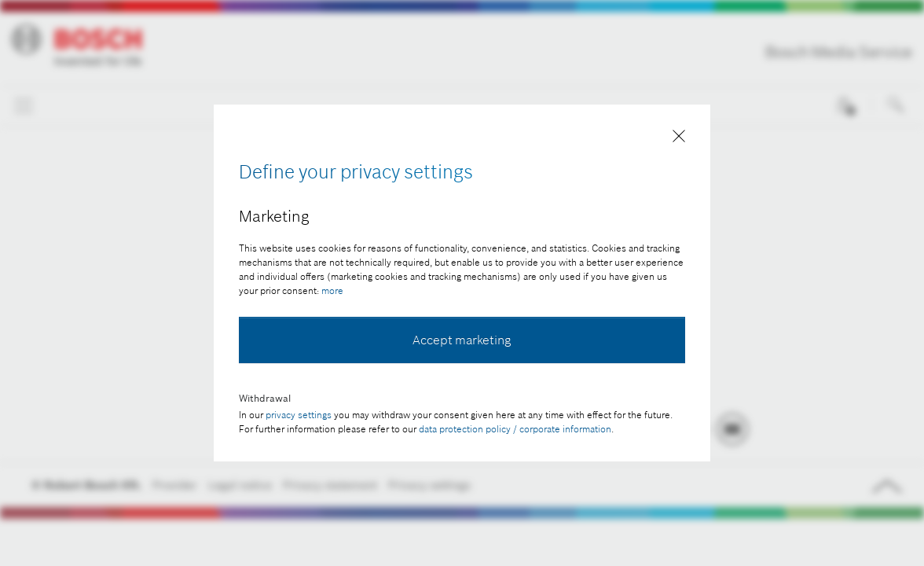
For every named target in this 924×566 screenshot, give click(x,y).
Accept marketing (462, 340)
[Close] (679, 139)
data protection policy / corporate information (515, 429)
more (332, 290)
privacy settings (299, 415)
